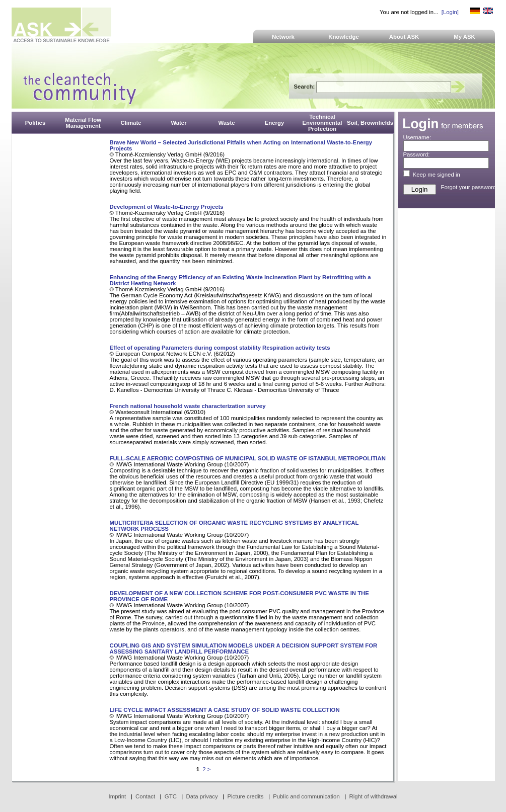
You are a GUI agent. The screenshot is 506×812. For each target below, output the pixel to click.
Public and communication (306, 796)
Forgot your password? (470, 187)
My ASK (464, 37)
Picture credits (245, 796)
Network (283, 37)
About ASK (404, 37)
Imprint (118, 796)
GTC (171, 796)
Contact (145, 796)
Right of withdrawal (374, 796)
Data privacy (202, 796)
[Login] (450, 12)
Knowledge (344, 37)
